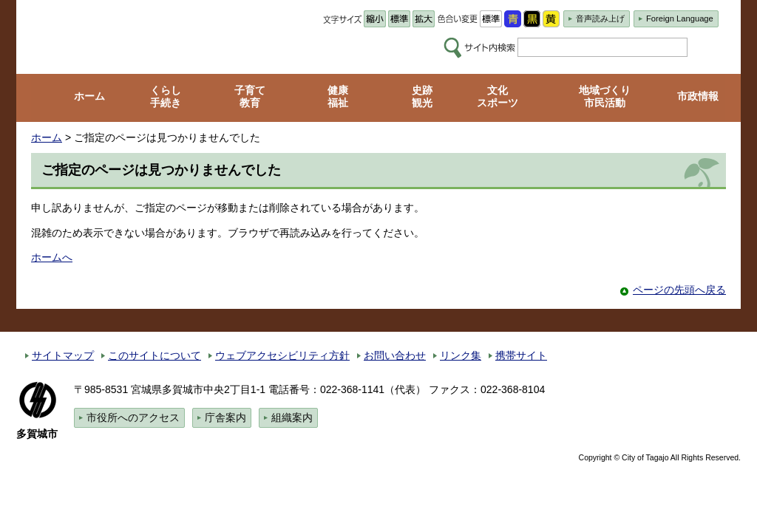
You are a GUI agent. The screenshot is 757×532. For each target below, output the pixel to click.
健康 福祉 (338, 96)
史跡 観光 (422, 96)
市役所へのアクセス (133, 417)
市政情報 (698, 96)
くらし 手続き (166, 96)
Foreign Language (680, 18)
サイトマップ (63, 355)
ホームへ (52, 257)
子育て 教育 (250, 96)
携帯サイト (521, 355)
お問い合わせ (395, 355)
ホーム (89, 96)
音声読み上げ (600, 18)
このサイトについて (155, 355)
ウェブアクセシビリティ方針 (282, 355)
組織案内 (292, 417)
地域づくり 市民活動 (605, 96)
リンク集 (461, 355)
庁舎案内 (225, 417)
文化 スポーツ (498, 96)
